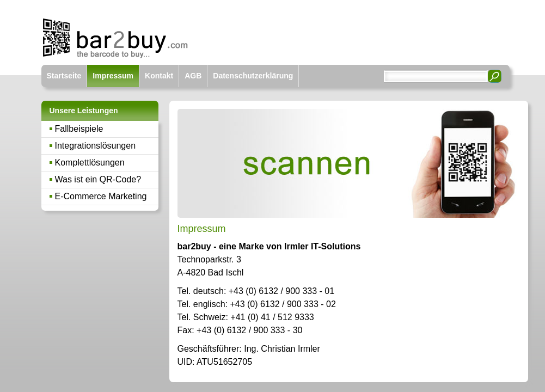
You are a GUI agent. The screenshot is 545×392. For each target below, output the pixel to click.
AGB (193, 76)
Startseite (64, 76)
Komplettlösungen (90, 163)
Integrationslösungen (96, 146)
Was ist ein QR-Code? (98, 179)
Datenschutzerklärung (253, 76)
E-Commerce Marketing (101, 196)
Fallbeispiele (79, 129)
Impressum (113, 76)
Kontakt (159, 76)
